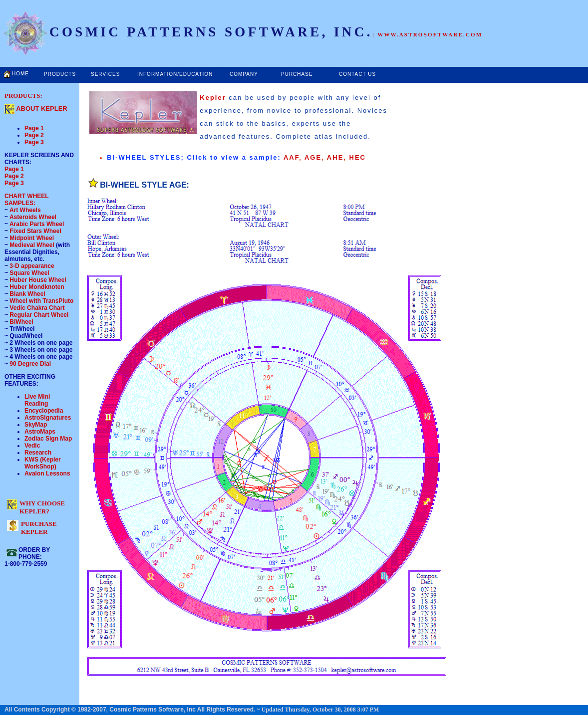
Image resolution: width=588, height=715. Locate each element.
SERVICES (105, 74)
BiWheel (21, 322)
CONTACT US (357, 74)
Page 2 (34, 135)
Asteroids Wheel (33, 217)
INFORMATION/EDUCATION (175, 74)
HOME (20, 74)
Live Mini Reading (37, 400)
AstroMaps (40, 432)
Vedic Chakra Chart (37, 308)
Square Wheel (29, 273)
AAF (291, 157)
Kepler (214, 98)
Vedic (32, 446)
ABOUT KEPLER (42, 109)
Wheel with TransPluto (41, 301)
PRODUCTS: (23, 96)
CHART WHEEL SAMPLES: (26, 200)
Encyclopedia (44, 411)
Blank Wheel (27, 294)
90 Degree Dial (30, 364)
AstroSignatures (48, 418)
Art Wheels (25, 210)
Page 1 (34, 128)
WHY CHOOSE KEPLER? (42, 507)
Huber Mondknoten (37, 287)
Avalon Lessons (47, 474)
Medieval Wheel (33, 245)
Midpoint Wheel (31, 238)
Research (38, 453)
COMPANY (244, 74)
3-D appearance (32, 266)
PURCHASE (297, 74)
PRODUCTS (60, 74)
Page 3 (34, 142)
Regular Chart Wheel (39, 315)
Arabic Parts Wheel (37, 224)
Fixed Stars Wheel (35, 231)
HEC (358, 157)
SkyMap (36, 425)
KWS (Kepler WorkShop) (43, 463)
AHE (335, 157)
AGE (313, 157)
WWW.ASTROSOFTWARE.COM (430, 34)
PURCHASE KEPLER (39, 528)
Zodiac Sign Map (48, 439)
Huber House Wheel (38, 280)
